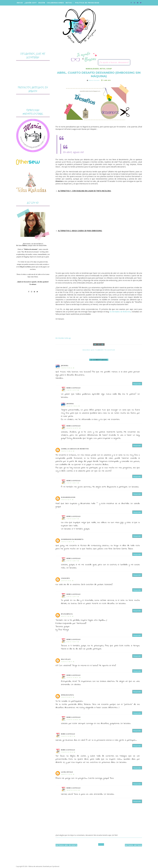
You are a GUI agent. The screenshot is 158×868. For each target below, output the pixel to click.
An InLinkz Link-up (63, 338)
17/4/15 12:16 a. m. (68, 752)
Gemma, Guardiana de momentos (75, 449)
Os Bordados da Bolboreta (72, 539)
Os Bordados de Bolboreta (120, 312)
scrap (109, 69)
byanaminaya (67, 614)
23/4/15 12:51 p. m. (74, 428)
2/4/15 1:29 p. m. (73, 597)
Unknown (65, 578)
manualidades (92, 69)
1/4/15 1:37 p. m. (73, 390)
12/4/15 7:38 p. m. (68, 662)
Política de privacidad (87, 3)
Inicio (20, 3)
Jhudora (65, 366)
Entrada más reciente (66, 845)
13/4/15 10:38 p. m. (68, 736)
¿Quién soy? (31, 3)
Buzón (42, 3)
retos (103, 69)
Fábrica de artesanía (35, 866)
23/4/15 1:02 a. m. (73, 406)
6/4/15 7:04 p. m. (73, 642)
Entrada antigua (133, 845)
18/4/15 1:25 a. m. (68, 774)
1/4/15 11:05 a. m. (68, 368)
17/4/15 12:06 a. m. (74, 720)
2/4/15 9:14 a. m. (67, 581)
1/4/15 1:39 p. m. (73, 483)
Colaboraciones (55, 3)
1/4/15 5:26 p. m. (73, 519)
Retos (69, 3)
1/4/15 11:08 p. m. (68, 542)
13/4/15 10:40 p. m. (74, 678)
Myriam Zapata (67, 695)
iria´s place (66, 659)
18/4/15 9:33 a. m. (73, 790)
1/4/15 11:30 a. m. (68, 451)
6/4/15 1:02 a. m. (67, 616)
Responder (137, 384)
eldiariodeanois (68, 497)
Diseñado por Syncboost (51, 866)
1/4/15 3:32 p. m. (67, 500)
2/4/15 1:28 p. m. (73, 561)
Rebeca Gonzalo (73, 388)
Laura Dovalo (67, 772)
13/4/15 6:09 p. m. (68, 697)
